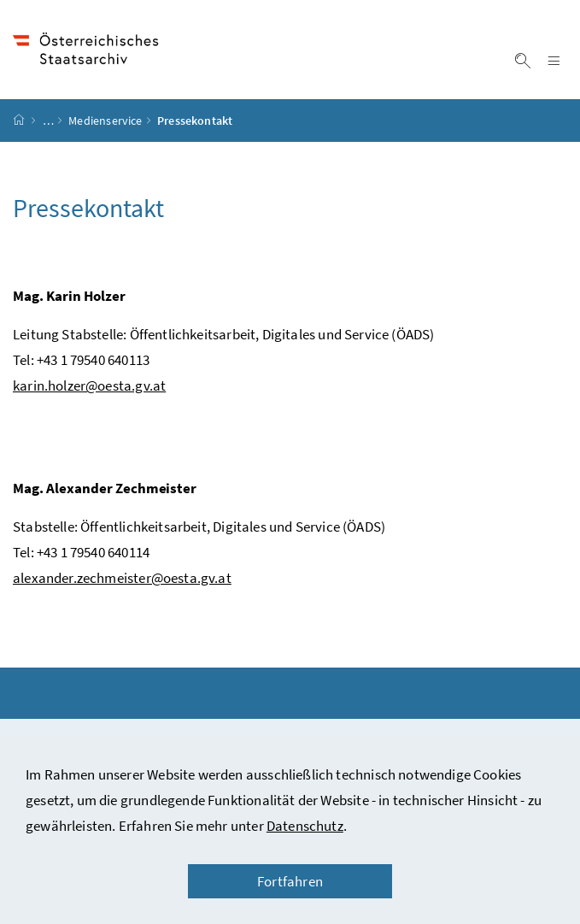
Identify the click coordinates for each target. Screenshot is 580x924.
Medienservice (105, 121)
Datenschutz (305, 826)
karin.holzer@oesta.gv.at (89, 385)
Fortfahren (290, 881)
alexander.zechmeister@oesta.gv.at (122, 578)
